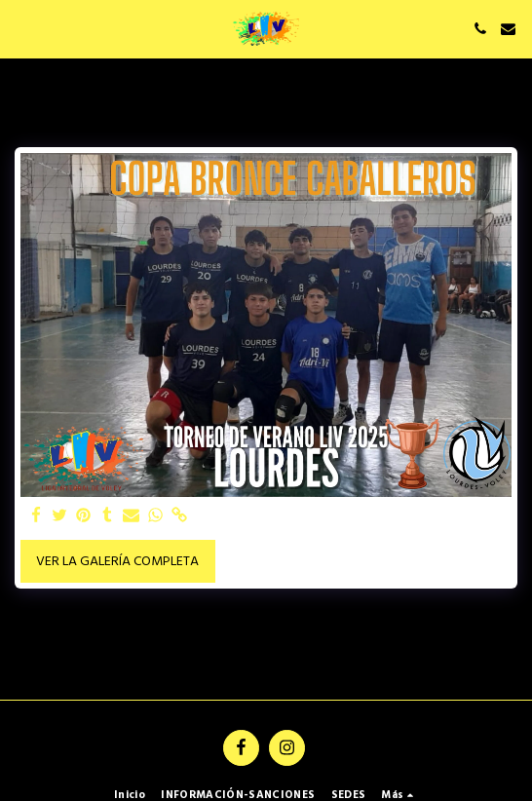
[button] (21, 28)
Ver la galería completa (117, 562)
